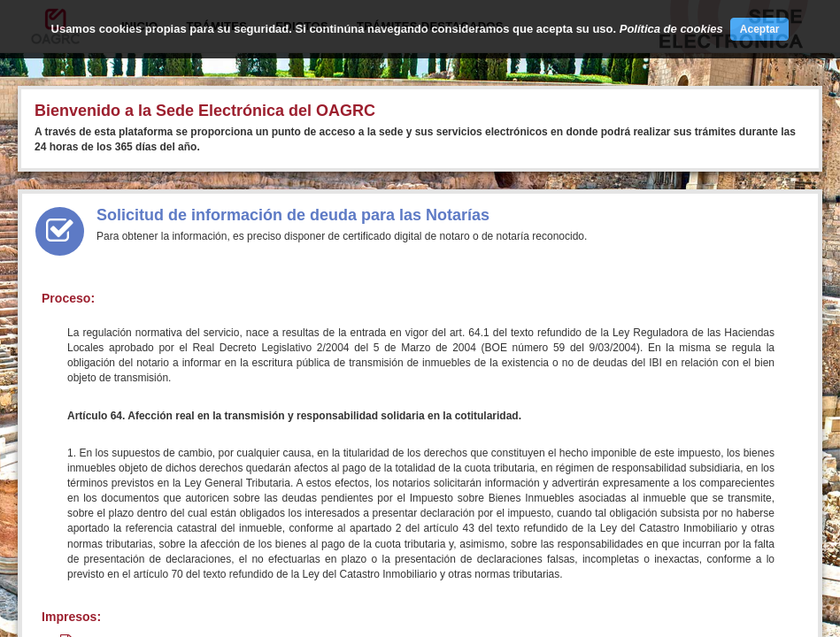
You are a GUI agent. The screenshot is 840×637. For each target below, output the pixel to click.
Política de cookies (671, 29)
